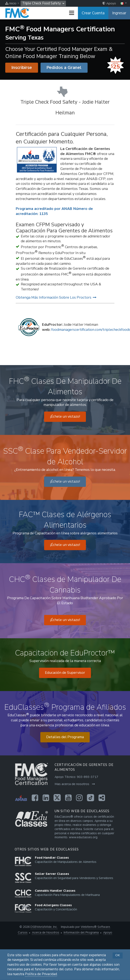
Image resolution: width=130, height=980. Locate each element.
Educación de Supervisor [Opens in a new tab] (65, 673)
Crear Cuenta (93, 13)
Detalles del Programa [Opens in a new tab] (65, 737)
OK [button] (118, 955)
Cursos (23, 933)
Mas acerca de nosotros (75, 784)
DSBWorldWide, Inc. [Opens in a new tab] (44, 927)
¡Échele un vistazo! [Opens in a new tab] (65, 416)
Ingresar (119, 13)
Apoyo (108, 933)
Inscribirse (22, 68)
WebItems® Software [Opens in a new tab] (95, 927)
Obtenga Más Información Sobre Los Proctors (56, 297)
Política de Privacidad (41, 974)
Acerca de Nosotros (46, 933)
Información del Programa (81, 933)
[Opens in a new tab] (35, 798)
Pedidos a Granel (64, 68)
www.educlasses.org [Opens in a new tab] (83, 837)
